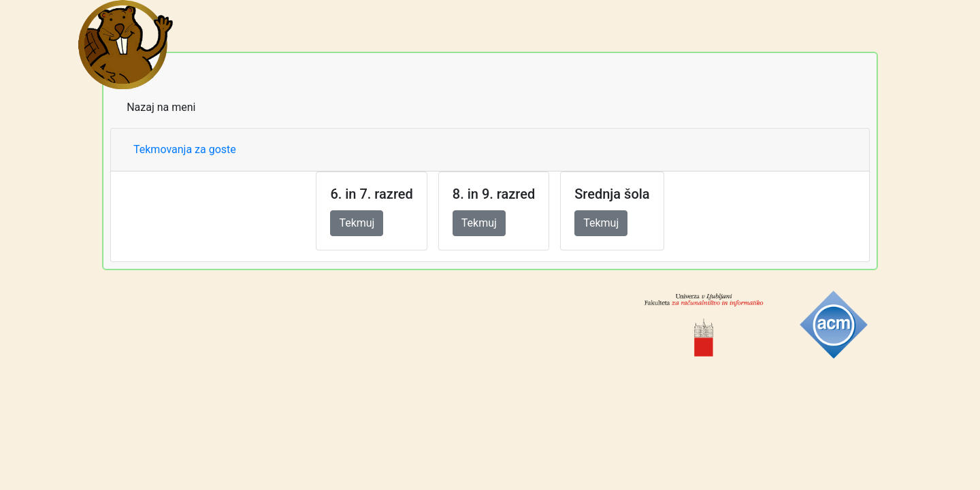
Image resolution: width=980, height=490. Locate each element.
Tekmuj (357, 223)
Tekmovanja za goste (185, 149)
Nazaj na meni (161, 107)
